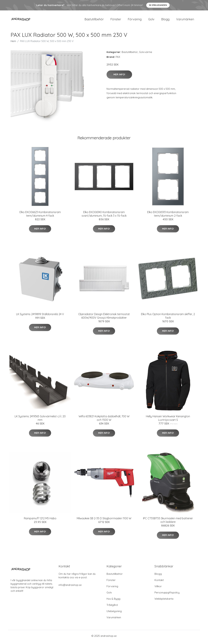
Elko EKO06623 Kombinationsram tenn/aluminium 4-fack (40, 216)
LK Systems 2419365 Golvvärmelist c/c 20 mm (40, 420)
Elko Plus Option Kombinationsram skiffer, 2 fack (168, 318)
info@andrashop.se (70, 587)
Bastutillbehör (94, 20)
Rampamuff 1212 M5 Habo (40, 521)
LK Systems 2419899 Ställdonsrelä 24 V (40, 316)
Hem (13, 43)
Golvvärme (146, 54)
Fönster (116, 20)
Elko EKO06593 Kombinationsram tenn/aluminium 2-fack (168, 216)
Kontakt (159, 582)
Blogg (165, 20)
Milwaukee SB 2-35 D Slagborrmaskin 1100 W (104, 521)
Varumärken (185, 20)
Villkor (158, 589)
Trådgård (112, 607)
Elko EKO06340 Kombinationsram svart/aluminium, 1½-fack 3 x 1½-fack (104, 216)
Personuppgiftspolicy (167, 595)
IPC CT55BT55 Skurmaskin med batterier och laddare (168, 522)
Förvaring (135, 20)
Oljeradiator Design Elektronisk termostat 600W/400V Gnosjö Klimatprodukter (104, 318)
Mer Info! (119, 77)
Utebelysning (114, 613)
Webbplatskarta (164, 601)
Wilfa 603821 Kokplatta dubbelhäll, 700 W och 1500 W (104, 420)
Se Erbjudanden (158, 5)
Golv (151, 20)
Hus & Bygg (113, 601)
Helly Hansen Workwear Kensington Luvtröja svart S (168, 420)
